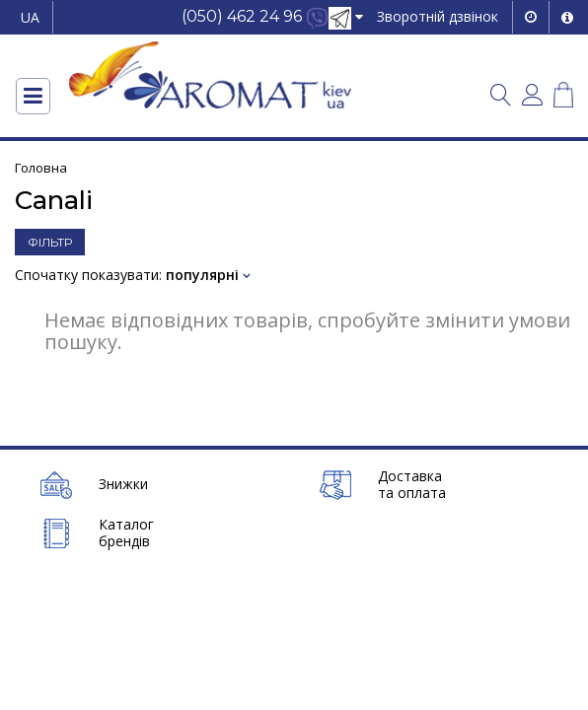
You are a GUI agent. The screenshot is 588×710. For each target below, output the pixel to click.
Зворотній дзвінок (438, 16)
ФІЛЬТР (50, 242)
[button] (272, 17)
